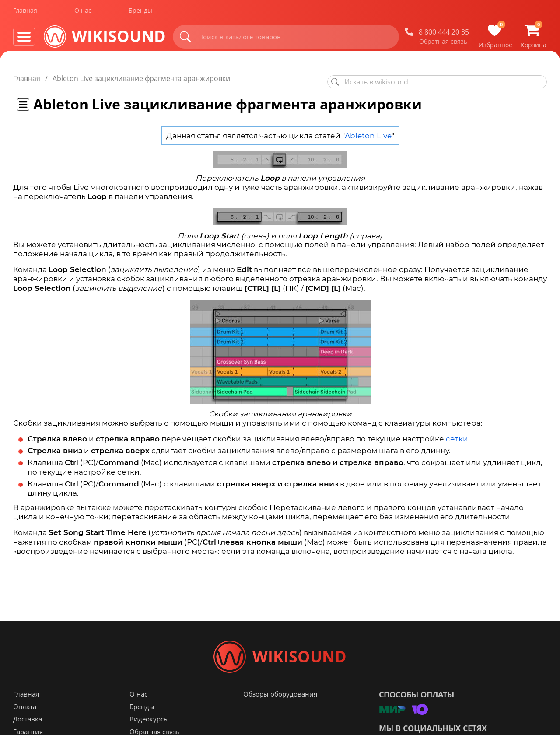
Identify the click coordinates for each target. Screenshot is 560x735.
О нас (83, 12)
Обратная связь (443, 43)
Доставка (28, 722)
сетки (457, 439)
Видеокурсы (149, 722)
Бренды (140, 12)
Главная (25, 12)
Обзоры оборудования (280, 697)
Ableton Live (368, 136)
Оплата (25, 710)
